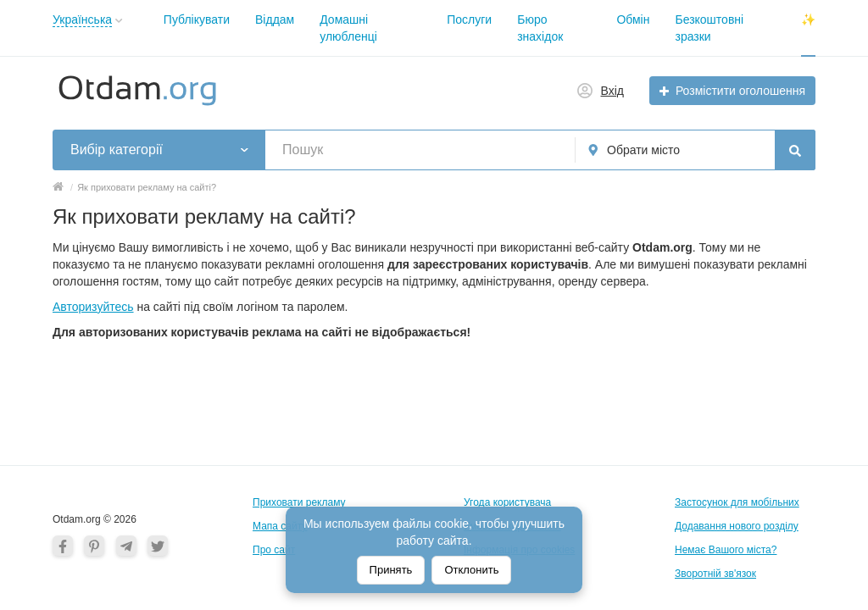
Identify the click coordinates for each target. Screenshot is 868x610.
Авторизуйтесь (93, 307)
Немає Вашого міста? (726, 550)
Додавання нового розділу (737, 526)
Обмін (633, 19)
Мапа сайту (280, 526)
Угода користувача (507, 502)
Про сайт (274, 550)
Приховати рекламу (299, 502)
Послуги (469, 19)
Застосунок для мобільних (737, 502)
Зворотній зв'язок (715, 574)
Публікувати (197, 19)
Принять (391, 570)
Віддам (275, 19)
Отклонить (471, 570)
